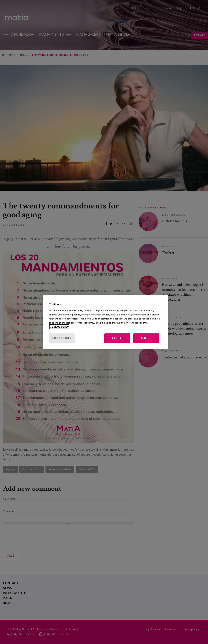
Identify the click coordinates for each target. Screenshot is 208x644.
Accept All (117, 338)
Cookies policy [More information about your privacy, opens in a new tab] (59, 327)
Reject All (146, 338)
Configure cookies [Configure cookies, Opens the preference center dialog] (62, 338)
